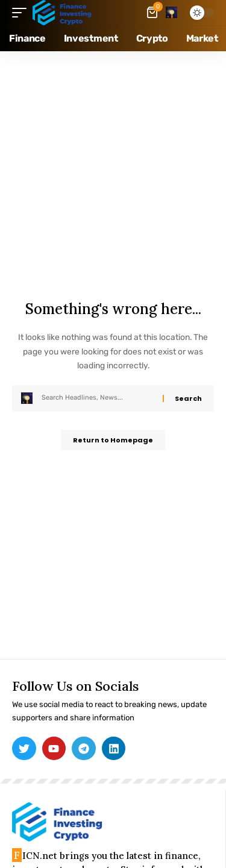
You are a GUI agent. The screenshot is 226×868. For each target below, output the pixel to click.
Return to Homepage (113, 440)
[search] (171, 12)
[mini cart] (153, 13)
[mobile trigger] (22, 13)
